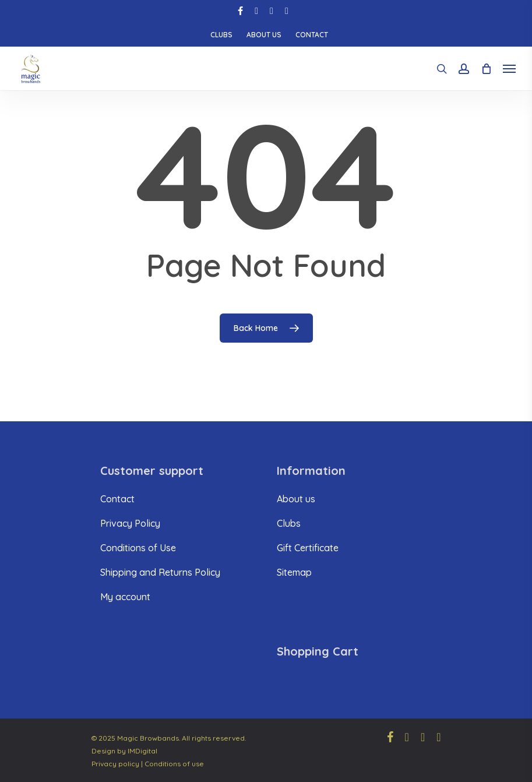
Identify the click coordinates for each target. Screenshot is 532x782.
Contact (117, 499)
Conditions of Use (138, 548)
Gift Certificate (308, 548)
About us (296, 499)
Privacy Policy (130, 523)
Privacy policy (115, 764)
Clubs (289, 523)
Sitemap (294, 572)
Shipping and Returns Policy (160, 572)
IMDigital (142, 751)
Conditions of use (174, 764)
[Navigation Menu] (509, 69)
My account (125, 597)
